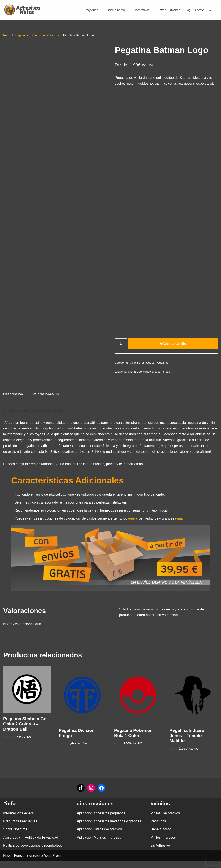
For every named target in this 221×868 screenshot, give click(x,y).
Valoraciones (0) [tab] (46, 400)
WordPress (53, 862)
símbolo (148, 378)
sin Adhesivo (160, 852)
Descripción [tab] (13, 400)
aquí (132, 525)
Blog (188, 10)
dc (140, 378)
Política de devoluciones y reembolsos (33, 852)
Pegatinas (93, 10)
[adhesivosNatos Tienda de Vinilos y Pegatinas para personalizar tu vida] (23, 10)
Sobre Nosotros (15, 836)
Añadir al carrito (173, 349)
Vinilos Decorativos (165, 820)
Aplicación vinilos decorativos (99, 836)
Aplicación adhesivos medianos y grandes (109, 828)
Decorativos (144, 10)
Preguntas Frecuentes (20, 828)
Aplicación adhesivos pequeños (101, 820)
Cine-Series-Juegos (46, 35)
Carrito (199, 10)
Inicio (7, 35)
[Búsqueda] (212, 10)
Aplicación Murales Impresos (99, 844)
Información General (19, 820)
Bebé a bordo (118, 10)
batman (133, 378)
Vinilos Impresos (163, 844)
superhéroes (163, 378)
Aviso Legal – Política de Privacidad (31, 844)
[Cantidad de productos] (121, 350)
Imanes (175, 10)
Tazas (162, 10)
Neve (7, 862)
